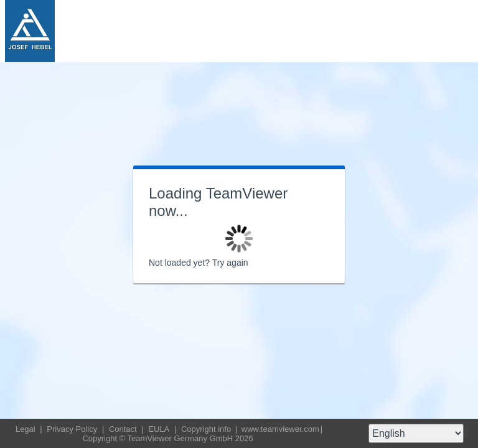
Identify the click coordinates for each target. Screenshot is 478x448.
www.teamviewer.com (280, 429)
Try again (230, 263)
